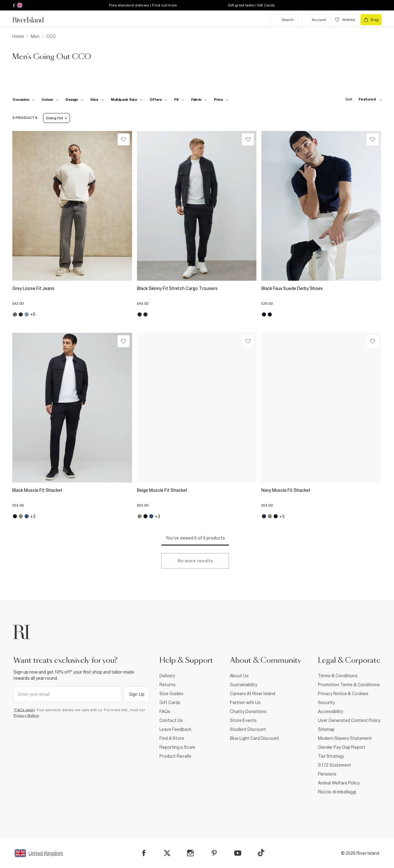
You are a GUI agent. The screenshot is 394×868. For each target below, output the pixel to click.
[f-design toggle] (74, 100)
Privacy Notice (26, 715)
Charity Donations (248, 711)
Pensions (327, 774)
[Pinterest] (214, 853)
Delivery (167, 676)
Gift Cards (170, 703)
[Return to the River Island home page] (33, 20)
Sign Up (137, 694)
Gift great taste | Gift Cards (251, 5)
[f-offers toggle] (159, 100)
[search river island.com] (284, 20)
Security (326, 703)
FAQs (165, 711)
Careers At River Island (253, 694)
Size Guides (171, 694)
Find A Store (172, 738)
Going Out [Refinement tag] (56, 118)
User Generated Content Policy (349, 720)
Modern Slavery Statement (345, 738)
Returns (168, 685)
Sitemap (326, 729)
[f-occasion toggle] (24, 100)
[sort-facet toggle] (362, 99)
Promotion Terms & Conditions (349, 685)
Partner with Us (245, 703)
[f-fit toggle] (179, 100)
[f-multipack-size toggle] (127, 100)
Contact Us (171, 720)
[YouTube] (238, 853)
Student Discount (248, 729)
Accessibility (331, 711)
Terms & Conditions (338, 676)
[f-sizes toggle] (97, 100)
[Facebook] (144, 853)
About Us (239, 676)
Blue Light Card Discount (255, 738)
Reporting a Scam (177, 747)
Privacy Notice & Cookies (343, 694)
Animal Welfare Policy (339, 783)
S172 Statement (335, 765)
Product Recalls (175, 756)
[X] (167, 853)
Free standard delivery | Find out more (143, 5)
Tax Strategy (331, 756)
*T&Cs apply (24, 710)
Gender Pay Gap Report (342, 747)
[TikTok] (261, 853)
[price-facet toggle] (221, 100)
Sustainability (244, 685)
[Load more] (195, 561)
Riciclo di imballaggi (337, 792)
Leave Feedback (175, 729)
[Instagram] (190, 853)
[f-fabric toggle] (199, 100)
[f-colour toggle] (50, 100)
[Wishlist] (124, 139)
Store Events (243, 720)
